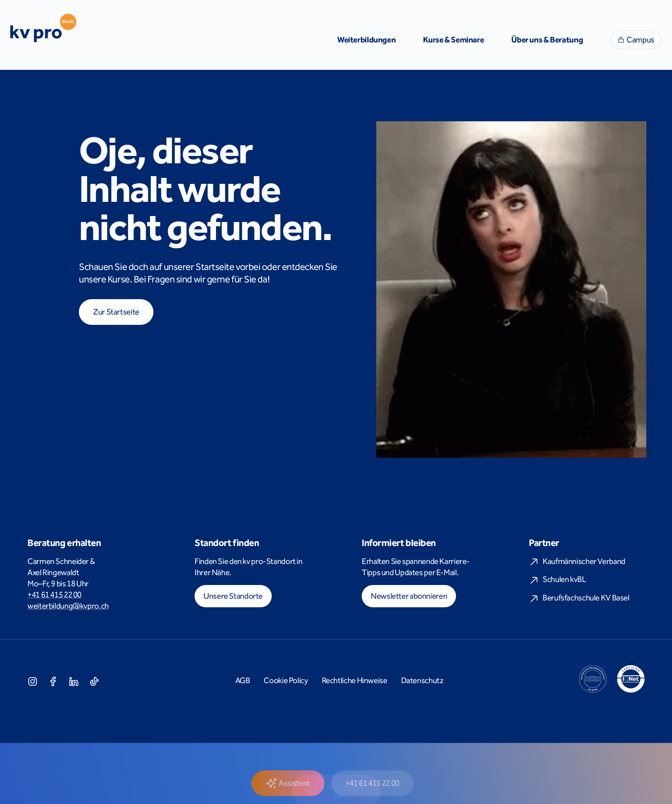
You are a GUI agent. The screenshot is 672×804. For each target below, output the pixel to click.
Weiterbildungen (366, 40)
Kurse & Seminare (453, 40)
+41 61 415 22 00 (54, 595)
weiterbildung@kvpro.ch (68, 606)
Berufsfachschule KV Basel (579, 598)
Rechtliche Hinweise (355, 681)
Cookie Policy (286, 681)
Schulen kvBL (558, 580)
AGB (243, 681)
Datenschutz (422, 681)
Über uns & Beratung (547, 40)
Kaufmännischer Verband (577, 562)
